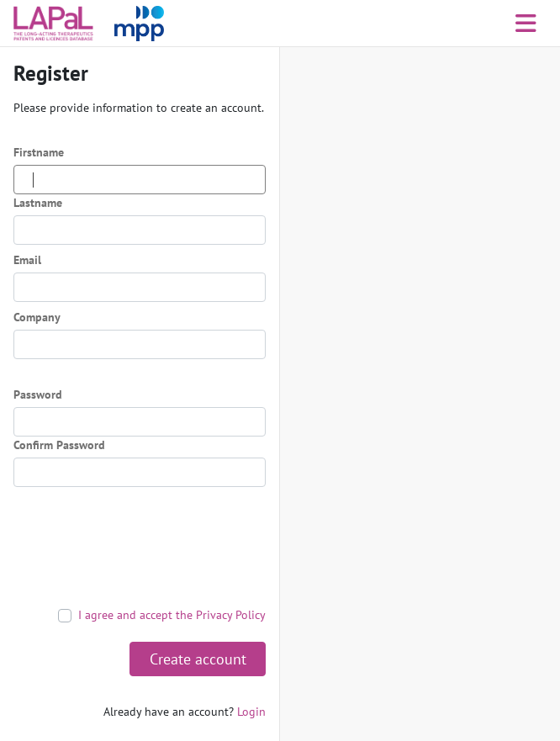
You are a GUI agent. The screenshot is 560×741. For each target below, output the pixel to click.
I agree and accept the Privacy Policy (172, 615)
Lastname (38, 203)
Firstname (39, 152)
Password (38, 394)
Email (27, 260)
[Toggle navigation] (526, 24)
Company (37, 317)
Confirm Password (59, 445)
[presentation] (141, 547)
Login (251, 712)
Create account (198, 659)
